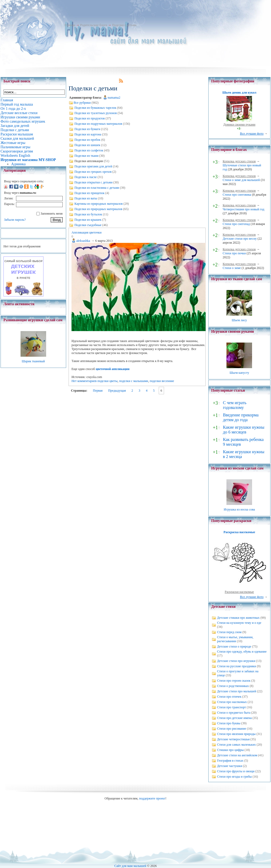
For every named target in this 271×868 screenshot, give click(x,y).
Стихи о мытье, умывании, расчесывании (235, 639)
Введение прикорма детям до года (241, 417)
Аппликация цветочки (87, 232)
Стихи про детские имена (234, 718)
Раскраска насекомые (239, 532)
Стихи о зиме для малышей (241, 180)
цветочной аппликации (113, 369)
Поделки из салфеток (89, 150)
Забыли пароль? (15, 220)
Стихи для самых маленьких (236, 745)
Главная (70, 25)
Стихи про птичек (229, 697)
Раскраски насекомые (240, 592)
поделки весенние (162, 381)
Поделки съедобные (88, 225)
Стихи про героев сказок (234, 681)
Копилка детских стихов (239, 161)
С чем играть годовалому (235, 405)
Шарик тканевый (33, 361)
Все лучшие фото (252, 134)
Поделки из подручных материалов (98, 124)
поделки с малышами (134, 381)
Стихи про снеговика (237, 195)
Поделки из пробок (87, 140)
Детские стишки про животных (238, 618)
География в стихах (230, 761)
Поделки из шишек (87, 145)
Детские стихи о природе (234, 646)
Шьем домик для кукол (239, 93)
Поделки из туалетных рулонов (96, 113)
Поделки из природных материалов (98, 209)
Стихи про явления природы (236, 734)
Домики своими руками (239, 124)
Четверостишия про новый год (244, 209)
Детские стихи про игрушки (236, 661)
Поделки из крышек (88, 220)
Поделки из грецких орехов (93, 172)
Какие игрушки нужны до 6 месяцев (244, 430)
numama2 (114, 98)
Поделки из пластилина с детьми (97, 188)
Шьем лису (239, 320)
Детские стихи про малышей (237, 691)
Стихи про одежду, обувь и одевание (242, 652)
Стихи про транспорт (232, 707)
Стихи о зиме (232, 268)
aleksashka (83, 241)
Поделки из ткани (86, 156)
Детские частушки (230, 766)
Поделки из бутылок (88, 214)
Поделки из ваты (86, 198)
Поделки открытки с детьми (93, 182)
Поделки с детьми (124, 25)
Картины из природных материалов (99, 204)
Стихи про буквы (229, 723)
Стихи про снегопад (236, 224)
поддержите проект (152, 798)
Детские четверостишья (233, 739)
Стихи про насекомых (232, 702)
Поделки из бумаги (87, 129)
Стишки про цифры (230, 750)
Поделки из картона (88, 134)
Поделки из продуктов (90, 118)
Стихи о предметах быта (234, 713)
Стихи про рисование (232, 729)
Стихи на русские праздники (237, 666)
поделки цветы (107, 381)
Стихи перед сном (229, 632)
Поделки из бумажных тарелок (95, 108)
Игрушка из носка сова (239, 509)
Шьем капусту (239, 373)
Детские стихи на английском (237, 755)
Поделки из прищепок (89, 193)
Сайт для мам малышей (130, 866)
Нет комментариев (84, 381)
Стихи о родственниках (233, 686)
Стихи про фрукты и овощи (236, 771)
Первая (98, 391)
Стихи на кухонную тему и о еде (239, 623)
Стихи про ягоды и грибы (234, 777)
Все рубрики (82, 103)
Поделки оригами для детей (93, 166)
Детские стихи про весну (240, 239)
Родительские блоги (94, 25)
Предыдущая (117, 391)
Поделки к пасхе (86, 177)
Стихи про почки (234, 253)
